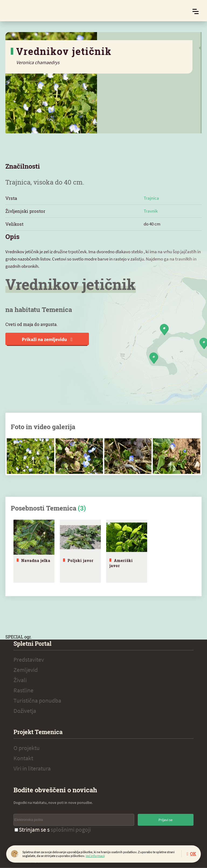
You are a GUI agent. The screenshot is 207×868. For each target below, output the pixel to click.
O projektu (27, 748)
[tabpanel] (34, 551)
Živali (20, 680)
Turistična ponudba (37, 700)
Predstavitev (29, 659)
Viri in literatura (32, 768)
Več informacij (95, 856)
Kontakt (23, 758)
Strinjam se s (53, 829)
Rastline (23, 690)
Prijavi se (165, 820)
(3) (82, 508)
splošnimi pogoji (71, 829)
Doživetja (25, 711)
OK (193, 854)
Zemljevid (26, 670)
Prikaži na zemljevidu (47, 339)
